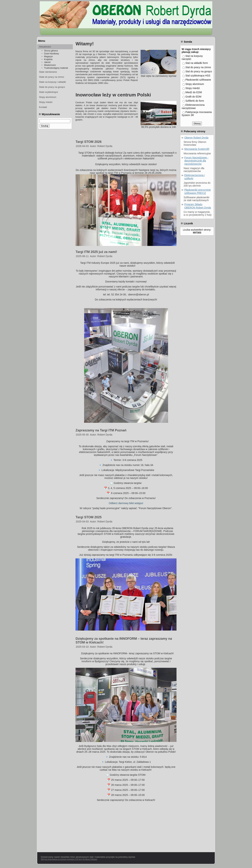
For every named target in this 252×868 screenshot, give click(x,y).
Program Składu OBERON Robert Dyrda (198, 206)
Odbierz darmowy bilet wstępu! (126, 503)
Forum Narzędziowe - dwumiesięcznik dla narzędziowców (196, 161)
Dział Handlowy (51, 54)
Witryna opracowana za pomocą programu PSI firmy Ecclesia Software (69, 859)
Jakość (47, 62)
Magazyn (48, 56)
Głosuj (197, 123)
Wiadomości (50, 65)
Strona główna (51, 51)
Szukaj (45, 126)
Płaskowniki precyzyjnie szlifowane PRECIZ (197, 191)
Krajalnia (48, 59)
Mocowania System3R (197, 149)
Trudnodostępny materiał (56, 68)
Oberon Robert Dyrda (196, 138)
